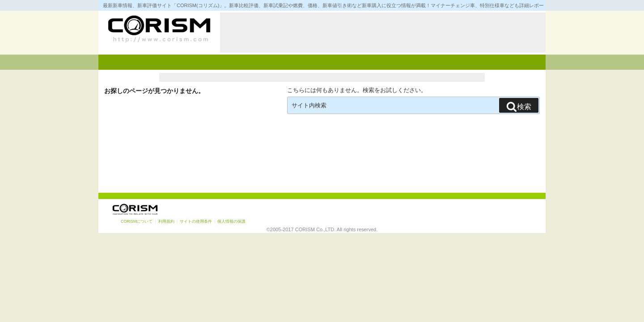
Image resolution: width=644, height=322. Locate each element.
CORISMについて (137, 221)
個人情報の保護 (231, 221)
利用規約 (166, 221)
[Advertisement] (383, 33)
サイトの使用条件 (196, 221)
